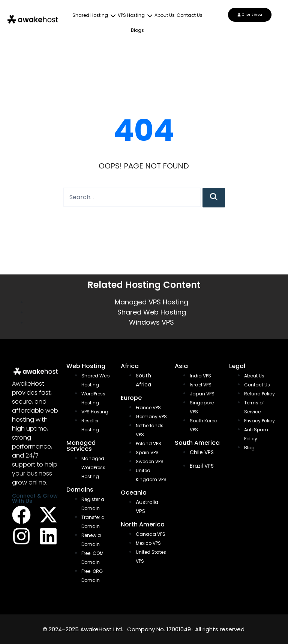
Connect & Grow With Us (35, 498)
